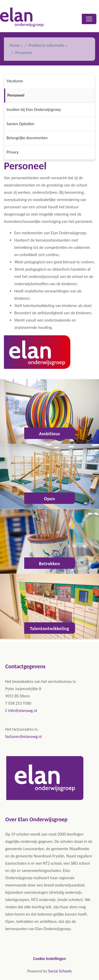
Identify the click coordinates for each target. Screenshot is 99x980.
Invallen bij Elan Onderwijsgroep (34, 109)
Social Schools (60, 971)
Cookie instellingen (49, 959)
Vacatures (15, 81)
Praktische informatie (46, 45)
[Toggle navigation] (89, 19)
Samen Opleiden (20, 124)
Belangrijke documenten (27, 138)
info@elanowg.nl (22, 711)
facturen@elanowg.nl (23, 736)
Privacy (13, 152)
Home (14, 45)
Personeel (16, 95)
